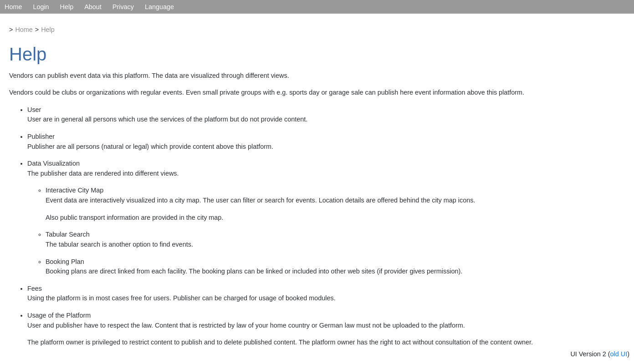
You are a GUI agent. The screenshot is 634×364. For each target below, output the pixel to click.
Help (67, 7)
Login (41, 7)
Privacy (123, 7)
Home (13, 7)
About (93, 7)
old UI (619, 354)
